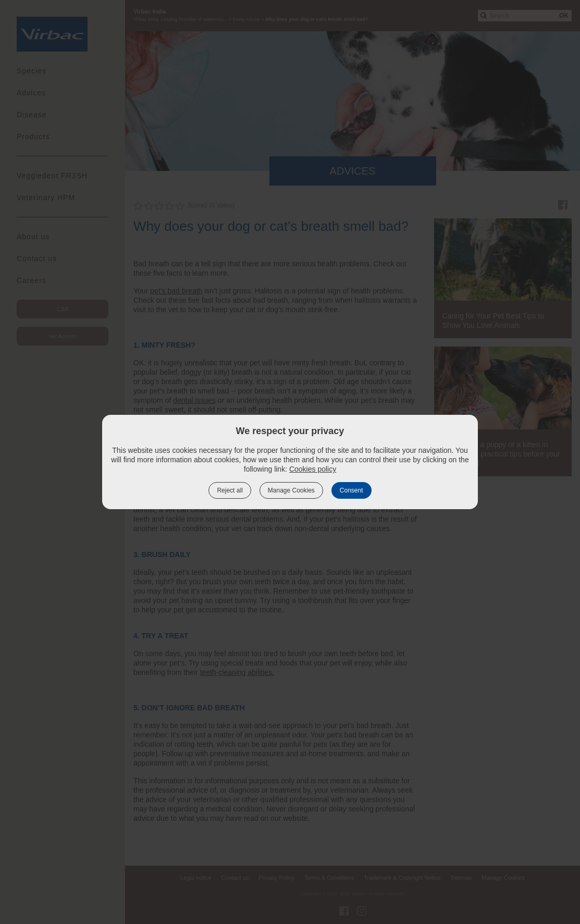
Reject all (230, 490)
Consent (351, 490)
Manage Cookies (291, 490)
